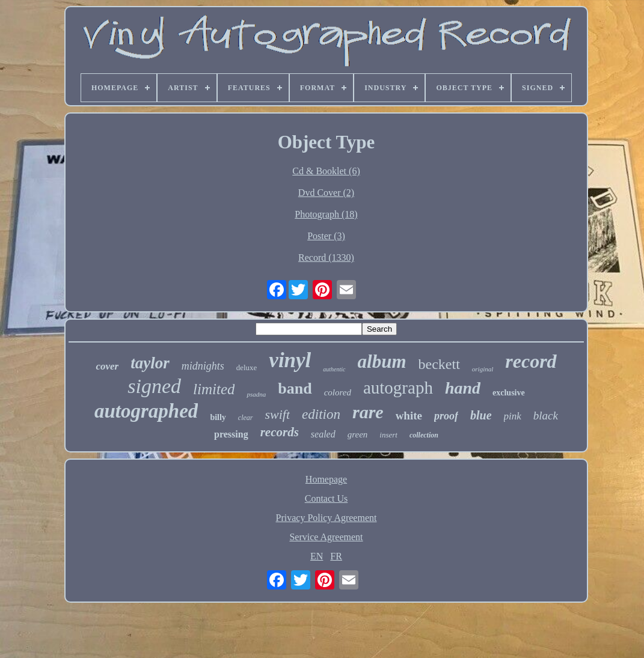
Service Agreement (326, 537)
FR (336, 556)
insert (388, 435)
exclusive (509, 393)
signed (154, 386)
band (295, 388)
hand (463, 388)
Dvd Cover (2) (326, 193)
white (409, 416)
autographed (146, 411)
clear (246, 418)
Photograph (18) (326, 214)
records (280, 432)
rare (368, 412)
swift (278, 414)
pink (513, 416)
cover (107, 366)
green (358, 434)
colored (338, 392)
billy (218, 417)
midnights (203, 366)
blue (481, 415)
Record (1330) (326, 257)
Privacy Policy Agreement (327, 518)
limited (214, 389)
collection (424, 435)
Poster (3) (326, 236)
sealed (323, 434)
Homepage (326, 479)
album (382, 361)
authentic (334, 369)
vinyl (290, 360)
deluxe (247, 367)
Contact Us (327, 498)
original (483, 369)
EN (317, 556)
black (546, 416)
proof (446, 416)
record (531, 361)
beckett (439, 364)
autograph (398, 388)
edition (321, 414)
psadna (256, 394)
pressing (231, 434)
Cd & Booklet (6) (326, 171)
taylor (150, 363)
